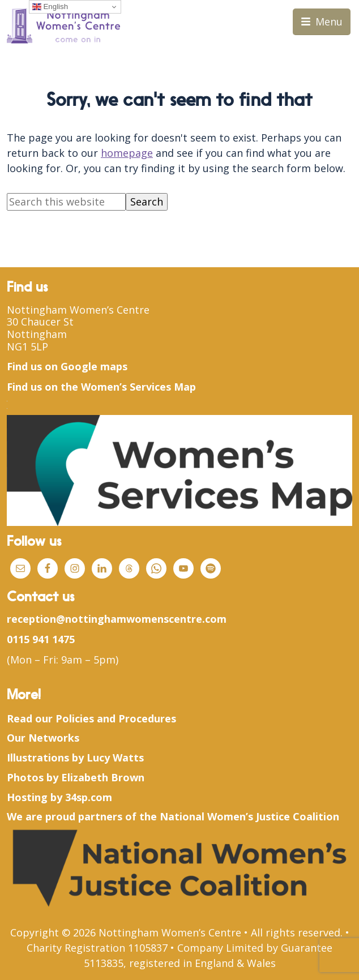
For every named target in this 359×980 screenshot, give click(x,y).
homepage (127, 153)
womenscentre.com (176, 619)
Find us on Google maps (67, 366)
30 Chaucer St (40, 322)
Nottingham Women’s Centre (78, 310)
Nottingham (37, 334)
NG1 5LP (27, 346)
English (50, 7)
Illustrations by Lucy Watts (75, 758)
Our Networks (43, 738)
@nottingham (91, 619)
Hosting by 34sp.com (59, 797)
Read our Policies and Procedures (91, 718)
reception (31, 619)
